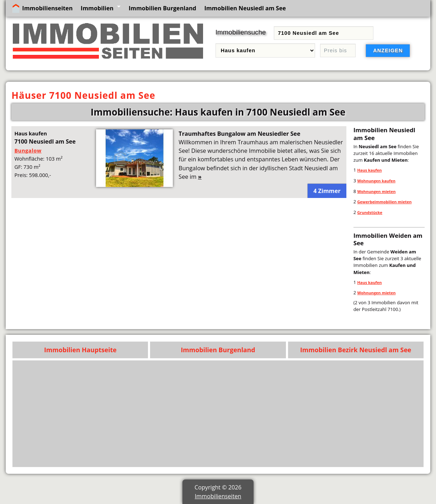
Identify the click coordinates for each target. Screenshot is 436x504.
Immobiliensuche (241, 32)
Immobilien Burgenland (163, 8)
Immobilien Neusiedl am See (245, 8)
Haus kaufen (369, 170)
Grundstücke (370, 212)
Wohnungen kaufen (376, 181)
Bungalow (28, 150)
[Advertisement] (218, 414)
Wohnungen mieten (376, 191)
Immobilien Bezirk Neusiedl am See (356, 350)
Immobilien (97, 8)
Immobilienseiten (47, 8)
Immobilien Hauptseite (80, 350)
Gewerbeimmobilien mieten (384, 202)
